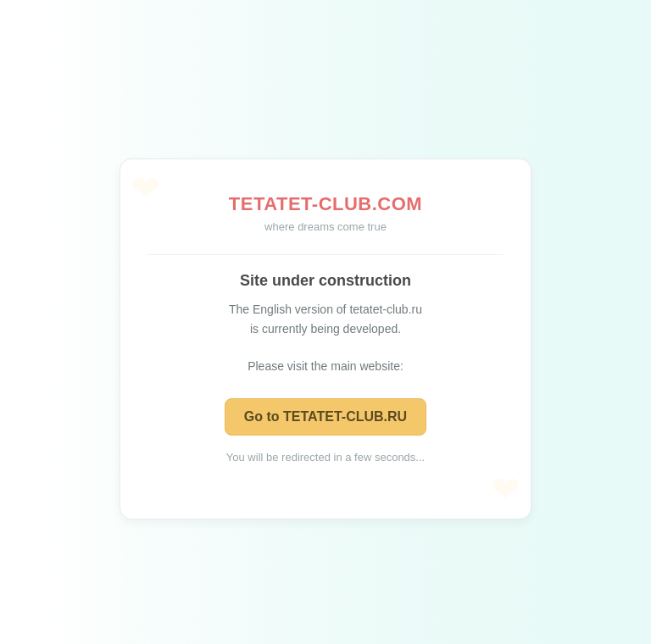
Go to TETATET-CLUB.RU (325, 416)
